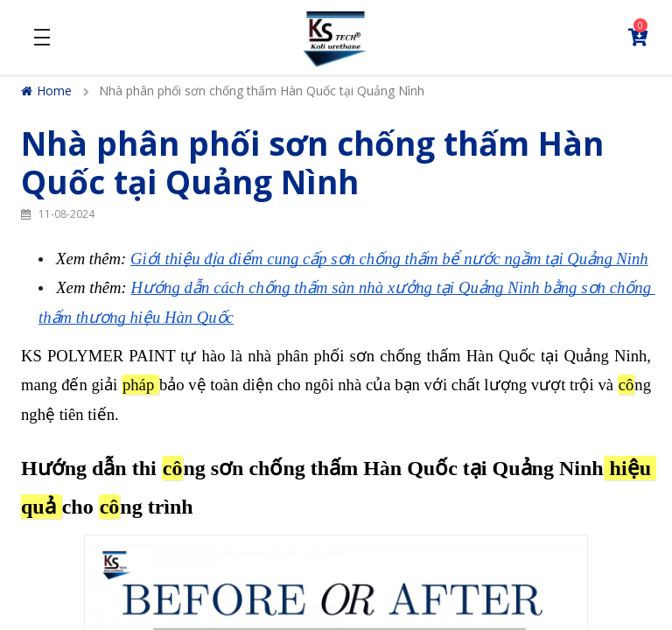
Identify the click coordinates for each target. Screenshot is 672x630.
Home (46, 91)
